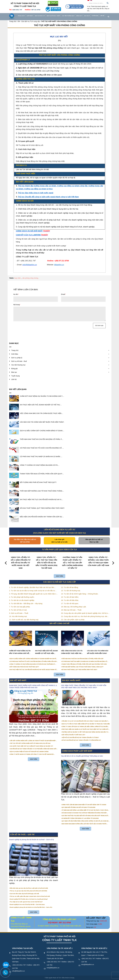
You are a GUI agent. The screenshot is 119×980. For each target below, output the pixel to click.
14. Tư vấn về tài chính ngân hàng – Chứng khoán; (80, 594)
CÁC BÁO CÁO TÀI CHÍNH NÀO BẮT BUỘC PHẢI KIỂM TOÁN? (98, 652)
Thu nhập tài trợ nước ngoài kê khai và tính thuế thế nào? (26, 902)
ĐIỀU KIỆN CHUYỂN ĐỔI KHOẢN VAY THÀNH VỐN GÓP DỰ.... (42, 517)
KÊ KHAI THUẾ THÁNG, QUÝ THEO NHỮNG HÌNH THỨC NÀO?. (42, 508)
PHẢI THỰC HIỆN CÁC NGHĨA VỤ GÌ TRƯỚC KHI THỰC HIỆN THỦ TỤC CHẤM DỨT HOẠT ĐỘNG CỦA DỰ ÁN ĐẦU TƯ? (85, 729)
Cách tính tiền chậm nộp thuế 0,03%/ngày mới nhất (24, 894)
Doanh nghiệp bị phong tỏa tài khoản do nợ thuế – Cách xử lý (32, 840)
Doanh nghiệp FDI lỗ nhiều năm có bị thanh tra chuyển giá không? (29, 899)
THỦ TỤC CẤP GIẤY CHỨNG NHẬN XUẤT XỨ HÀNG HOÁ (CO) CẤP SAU (30, 743)
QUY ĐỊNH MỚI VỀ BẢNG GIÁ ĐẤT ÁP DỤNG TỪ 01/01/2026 (79, 807)
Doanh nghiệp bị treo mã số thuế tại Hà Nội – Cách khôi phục (27, 904)
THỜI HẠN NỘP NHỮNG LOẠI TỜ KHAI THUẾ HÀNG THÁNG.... (42, 491)
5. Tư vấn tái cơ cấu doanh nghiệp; (22, 600)
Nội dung (17, 305)
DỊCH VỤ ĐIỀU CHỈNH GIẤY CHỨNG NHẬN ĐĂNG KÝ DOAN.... (42, 431)
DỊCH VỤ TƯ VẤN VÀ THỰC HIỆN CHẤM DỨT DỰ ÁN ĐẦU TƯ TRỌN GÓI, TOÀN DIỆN (86, 724)
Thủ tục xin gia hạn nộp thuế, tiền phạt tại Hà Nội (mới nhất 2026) (29, 891)
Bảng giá (79, 16)
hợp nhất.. (18, 278)
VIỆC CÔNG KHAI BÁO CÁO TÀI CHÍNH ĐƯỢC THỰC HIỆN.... (41, 413)
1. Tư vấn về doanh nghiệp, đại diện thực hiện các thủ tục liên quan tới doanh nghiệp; (32, 588)
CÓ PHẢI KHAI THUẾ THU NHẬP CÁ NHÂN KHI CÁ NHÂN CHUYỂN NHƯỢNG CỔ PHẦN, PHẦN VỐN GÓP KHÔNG (84, 662)
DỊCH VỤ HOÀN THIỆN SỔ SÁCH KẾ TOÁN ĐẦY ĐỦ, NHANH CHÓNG (29, 752)
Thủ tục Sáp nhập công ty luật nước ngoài (36, 193)
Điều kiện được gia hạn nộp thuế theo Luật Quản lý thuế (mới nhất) (29, 888)
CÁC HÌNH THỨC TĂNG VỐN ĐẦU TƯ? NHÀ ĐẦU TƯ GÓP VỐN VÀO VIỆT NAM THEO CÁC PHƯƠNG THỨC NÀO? (84, 686)
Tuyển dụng (95, 16)
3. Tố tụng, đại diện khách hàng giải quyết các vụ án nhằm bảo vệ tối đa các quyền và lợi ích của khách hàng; (33, 594)
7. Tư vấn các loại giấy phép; (20, 607)
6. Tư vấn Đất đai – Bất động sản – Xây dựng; (26, 603)
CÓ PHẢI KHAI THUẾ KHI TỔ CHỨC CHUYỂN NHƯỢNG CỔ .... (42, 448)
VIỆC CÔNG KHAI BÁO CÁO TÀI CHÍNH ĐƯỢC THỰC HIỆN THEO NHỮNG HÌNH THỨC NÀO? (72, 652)
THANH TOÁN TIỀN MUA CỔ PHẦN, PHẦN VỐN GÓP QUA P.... (42, 474)
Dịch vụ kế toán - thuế (54, 16)
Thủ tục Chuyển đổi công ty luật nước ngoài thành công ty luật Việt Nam (48, 197)
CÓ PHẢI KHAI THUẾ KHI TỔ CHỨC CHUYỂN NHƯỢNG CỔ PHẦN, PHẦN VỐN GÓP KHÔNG (33, 662)
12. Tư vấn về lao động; (70, 587)
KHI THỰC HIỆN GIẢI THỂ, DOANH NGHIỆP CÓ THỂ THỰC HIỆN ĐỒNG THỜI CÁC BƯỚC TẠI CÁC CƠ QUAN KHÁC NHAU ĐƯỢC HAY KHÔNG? (46, 652)
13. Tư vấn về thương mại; (71, 591)
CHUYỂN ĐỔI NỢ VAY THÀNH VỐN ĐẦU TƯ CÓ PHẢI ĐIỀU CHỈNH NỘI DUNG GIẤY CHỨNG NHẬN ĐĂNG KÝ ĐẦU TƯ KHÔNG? (33, 749)
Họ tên (16, 294)
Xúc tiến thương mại (68, 16)
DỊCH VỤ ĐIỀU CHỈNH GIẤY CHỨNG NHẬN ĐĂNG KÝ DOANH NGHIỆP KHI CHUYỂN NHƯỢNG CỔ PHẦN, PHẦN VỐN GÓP (33, 659)
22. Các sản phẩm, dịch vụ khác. (73, 620)
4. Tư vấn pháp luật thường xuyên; (22, 597)
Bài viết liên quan (18, 389)
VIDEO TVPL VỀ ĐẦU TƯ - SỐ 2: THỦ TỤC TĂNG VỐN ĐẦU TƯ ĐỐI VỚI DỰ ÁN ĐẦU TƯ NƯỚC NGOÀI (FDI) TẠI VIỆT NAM (47, 563)
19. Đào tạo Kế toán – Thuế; (71, 610)
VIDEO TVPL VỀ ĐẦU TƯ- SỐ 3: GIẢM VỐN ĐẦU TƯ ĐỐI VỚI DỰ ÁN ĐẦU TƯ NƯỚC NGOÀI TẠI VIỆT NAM (21, 563)
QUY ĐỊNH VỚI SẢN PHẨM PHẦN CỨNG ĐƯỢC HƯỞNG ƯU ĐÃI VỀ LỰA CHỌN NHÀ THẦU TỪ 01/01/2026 (86, 821)
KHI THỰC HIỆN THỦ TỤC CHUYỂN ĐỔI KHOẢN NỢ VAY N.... (41, 500)
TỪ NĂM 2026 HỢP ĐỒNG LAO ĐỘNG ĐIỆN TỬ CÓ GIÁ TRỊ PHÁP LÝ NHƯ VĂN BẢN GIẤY (86, 810)
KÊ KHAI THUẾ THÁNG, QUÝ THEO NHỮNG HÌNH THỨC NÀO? (80, 670)
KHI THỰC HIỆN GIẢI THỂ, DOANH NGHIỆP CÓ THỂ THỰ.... (41, 405)
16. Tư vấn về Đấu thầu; (70, 600)
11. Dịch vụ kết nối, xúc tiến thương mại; (24, 620)
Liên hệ (102, 16)
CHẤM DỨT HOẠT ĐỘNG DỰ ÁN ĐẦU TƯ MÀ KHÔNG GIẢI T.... (42, 396)
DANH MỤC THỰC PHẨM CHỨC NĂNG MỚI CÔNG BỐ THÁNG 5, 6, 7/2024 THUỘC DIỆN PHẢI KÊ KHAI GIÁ (33, 686)
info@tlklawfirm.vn (18, 971)
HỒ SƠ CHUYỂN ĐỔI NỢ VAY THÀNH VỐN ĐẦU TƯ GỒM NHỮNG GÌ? (81, 740)
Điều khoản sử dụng (68, 978)
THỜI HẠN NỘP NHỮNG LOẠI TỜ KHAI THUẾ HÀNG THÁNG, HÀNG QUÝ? (83, 667)
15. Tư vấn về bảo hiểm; (70, 597)
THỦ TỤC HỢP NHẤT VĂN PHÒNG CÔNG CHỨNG (59, 25)
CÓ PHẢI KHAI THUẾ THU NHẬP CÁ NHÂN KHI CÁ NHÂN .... (41, 457)
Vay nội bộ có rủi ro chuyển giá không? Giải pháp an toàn (82, 756)
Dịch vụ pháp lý (40, 16)
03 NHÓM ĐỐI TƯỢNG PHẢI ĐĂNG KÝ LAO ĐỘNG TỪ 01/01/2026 (80, 818)
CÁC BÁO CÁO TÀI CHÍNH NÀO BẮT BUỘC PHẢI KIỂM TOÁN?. (42, 422)
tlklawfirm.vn (59, 265)
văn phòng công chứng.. (31, 278)
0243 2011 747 (17, 10)
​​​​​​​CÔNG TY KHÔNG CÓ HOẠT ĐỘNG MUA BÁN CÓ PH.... (40, 465)
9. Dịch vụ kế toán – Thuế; (19, 613)
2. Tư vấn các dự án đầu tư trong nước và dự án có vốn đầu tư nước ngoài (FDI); (32, 591)
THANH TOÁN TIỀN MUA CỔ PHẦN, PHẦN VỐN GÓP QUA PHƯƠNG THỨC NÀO (84, 664)
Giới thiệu (30, 16)
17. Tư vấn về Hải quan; (70, 603)
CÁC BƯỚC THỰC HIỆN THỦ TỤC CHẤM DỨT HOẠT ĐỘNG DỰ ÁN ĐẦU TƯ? (32, 746)
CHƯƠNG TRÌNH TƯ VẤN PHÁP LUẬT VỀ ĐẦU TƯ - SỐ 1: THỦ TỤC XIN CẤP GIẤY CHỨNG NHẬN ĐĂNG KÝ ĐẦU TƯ (72, 563)
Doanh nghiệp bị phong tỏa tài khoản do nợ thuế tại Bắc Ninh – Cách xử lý (31, 907)
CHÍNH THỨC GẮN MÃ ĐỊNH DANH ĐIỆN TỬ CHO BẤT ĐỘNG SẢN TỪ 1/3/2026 (84, 805)
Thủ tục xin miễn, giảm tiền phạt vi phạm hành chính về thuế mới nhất (30, 896)
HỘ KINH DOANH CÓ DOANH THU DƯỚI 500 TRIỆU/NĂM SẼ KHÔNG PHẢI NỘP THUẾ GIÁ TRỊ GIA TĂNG (84, 813)
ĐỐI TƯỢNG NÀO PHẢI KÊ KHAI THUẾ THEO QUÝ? (25, 667)
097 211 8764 (36, 10)
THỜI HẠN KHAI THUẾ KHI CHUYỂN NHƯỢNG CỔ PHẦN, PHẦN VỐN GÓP (83, 659)
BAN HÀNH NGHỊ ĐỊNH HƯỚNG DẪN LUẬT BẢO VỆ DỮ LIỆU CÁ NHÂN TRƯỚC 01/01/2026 (84, 824)
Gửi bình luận (99, 326)
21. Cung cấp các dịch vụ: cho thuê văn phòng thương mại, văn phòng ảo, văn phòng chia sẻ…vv (84, 617)
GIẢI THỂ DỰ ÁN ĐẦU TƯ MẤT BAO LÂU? (74, 735)
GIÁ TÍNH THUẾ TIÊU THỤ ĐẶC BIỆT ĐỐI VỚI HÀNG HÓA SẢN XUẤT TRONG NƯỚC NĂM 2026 (85, 816)
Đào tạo (87, 16)
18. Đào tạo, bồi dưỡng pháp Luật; (74, 607)
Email (63, 294)
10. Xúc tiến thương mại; (18, 616)
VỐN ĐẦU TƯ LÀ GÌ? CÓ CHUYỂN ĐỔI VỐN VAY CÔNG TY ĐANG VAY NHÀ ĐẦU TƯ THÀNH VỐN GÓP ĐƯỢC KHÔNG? (85, 721)
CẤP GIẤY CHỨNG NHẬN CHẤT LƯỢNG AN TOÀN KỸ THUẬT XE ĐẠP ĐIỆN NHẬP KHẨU (33, 741)
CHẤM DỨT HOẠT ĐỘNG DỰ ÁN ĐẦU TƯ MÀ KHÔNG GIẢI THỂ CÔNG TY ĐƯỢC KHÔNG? (20, 652)
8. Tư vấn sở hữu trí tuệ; (18, 610)
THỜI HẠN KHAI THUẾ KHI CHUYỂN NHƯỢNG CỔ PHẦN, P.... (42, 439)
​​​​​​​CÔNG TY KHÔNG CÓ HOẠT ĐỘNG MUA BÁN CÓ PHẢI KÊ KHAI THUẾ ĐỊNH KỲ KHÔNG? (33, 664)
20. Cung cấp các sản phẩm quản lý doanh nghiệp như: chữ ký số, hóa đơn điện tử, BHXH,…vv (85, 613)
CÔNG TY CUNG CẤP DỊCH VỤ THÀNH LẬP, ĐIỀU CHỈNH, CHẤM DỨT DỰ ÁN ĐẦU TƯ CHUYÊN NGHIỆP (85, 727)
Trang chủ (21, 16)
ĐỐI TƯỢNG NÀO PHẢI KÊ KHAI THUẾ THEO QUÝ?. (38, 482)
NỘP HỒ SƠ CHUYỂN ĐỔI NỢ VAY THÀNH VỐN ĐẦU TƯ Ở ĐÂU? (80, 737)
